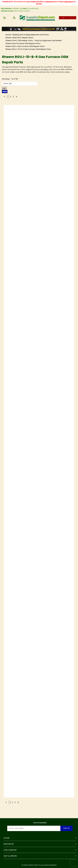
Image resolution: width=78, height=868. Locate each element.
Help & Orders (10, 856)
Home (8, 35)
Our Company (10, 850)
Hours (7, 838)
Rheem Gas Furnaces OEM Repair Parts (23, 43)
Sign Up (67, 828)
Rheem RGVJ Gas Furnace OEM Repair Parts (25, 46)
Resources (9, 844)
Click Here (69, 2)
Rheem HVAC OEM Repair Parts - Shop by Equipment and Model (33, 40)
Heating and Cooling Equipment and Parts (30, 35)
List (4, 88)
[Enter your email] (34, 828)
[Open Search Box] (14, 18)
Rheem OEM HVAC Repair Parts (19, 38)
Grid (5, 92)
